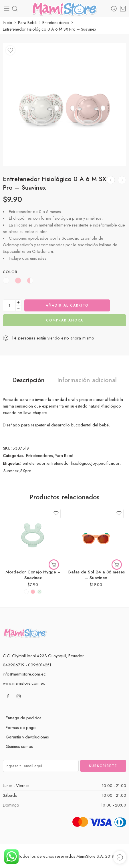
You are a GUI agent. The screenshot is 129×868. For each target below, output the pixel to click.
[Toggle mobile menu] (7, 9)
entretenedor (34, 463)
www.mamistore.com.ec (24, 683)
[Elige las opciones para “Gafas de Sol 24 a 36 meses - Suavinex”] (117, 565)
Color (10, 272)
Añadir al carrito (67, 305)
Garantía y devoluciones (27, 737)
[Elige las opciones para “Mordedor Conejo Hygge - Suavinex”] (54, 565)
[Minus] (18, 308)
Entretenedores (56, 22)
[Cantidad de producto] (9, 305)
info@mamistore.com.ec (24, 674)
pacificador (109, 463)
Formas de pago (21, 727)
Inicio (8, 22)
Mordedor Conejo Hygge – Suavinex (33, 575)
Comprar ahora (65, 320)
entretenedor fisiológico (69, 463)
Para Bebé (27, 22)
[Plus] (18, 302)
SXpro (26, 471)
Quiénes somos (19, 746)
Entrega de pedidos (24, 718)
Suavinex (11, 471)
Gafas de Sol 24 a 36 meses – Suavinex (96, 575)
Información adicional (87, 380)
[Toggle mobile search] (15, 9)
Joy (94, 463)
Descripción (28, 380)
